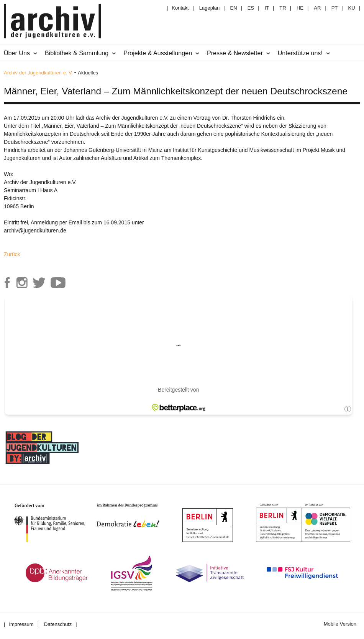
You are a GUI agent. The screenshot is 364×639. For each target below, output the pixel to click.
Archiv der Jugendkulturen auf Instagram (22, 283)
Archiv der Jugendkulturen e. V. (38, 73)
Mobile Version (340, 624)
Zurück (12, 254)
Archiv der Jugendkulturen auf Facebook (7, 283)
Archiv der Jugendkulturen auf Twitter (39, 283)
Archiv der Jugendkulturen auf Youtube (58, 283)
